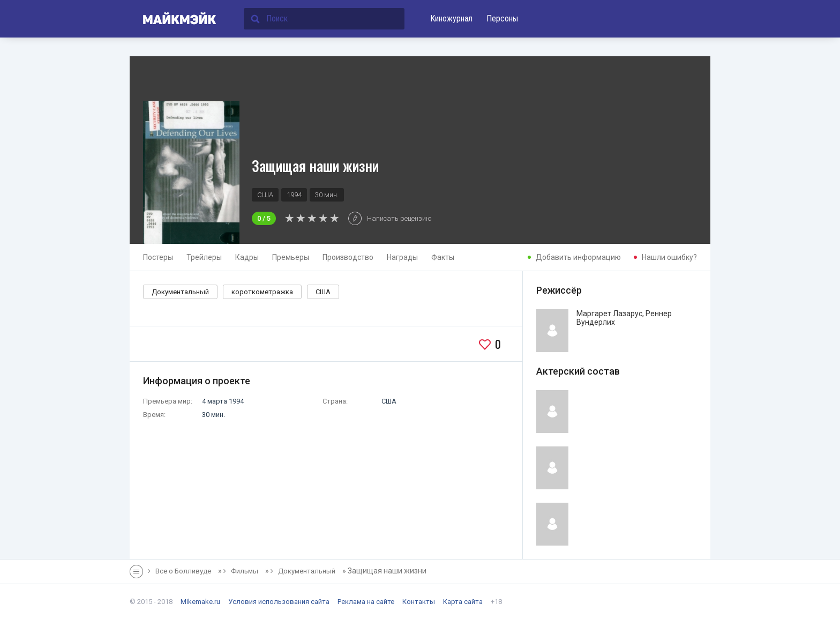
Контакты (419, 602)
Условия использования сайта (279, 602)
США (323, 292)
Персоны (502, 18)
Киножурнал (451, 18)
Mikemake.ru (200, 602)
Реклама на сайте (366, 602)
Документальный (180, 292)
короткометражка (262, 292)
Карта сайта (463, 602)
